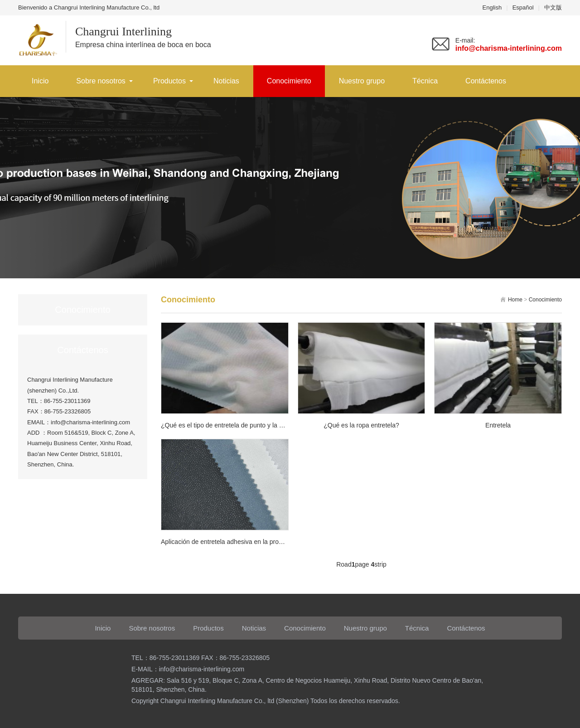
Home (515, 300)
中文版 (553, 7)
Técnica (425, 81)
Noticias (226, 81)
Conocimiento (289, 81)
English (492, 7)
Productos (169, 81)
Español (523, 7)
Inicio (40, 81)
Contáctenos (486, 81)
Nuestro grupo (362, 81)
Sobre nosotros (101, 81)
